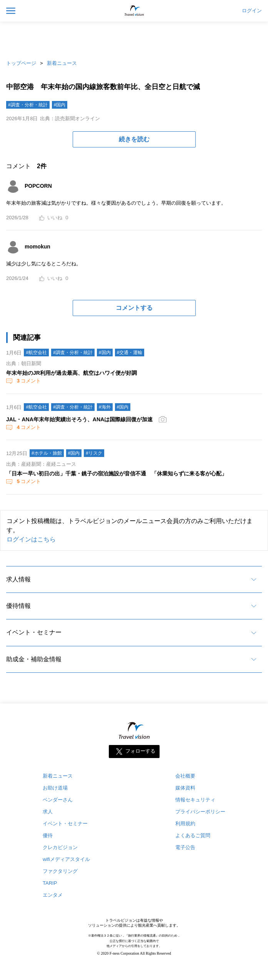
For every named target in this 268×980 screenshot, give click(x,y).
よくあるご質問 (193, 835)
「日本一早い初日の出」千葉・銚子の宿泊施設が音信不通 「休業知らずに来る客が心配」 (117, 473)
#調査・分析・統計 (28, 105)
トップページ (21, 63)
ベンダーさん (58, 800)
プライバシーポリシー (200, 812)
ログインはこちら (31, 539)
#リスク (94, 453)
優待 (48, 835)
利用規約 (185, 824)
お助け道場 (55, 788)
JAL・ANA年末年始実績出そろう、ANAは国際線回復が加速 (79, 419)
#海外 (105, 407)
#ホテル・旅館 (47, 453)
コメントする (134, 308)
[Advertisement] (134, 38)
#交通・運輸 (130, 353)
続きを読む (134, 139)
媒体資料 (185, 788)
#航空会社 (36, 353)
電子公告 (185, 847)
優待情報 (18, 606)
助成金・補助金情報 (34, 659)
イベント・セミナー (34, 632)
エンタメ (53, 895)
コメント (28, 381)
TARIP (50, 883)
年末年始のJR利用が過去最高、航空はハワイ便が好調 (72, 373)
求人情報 (18, 579)
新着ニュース (62, 63)
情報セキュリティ (195, 800)
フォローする (140, 751)
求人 (48, 812)
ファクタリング (60, 871)
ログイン (252, 11)
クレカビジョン (60, 847)
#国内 (60, 105)
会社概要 (185, 776)
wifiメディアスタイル (66, 859)
